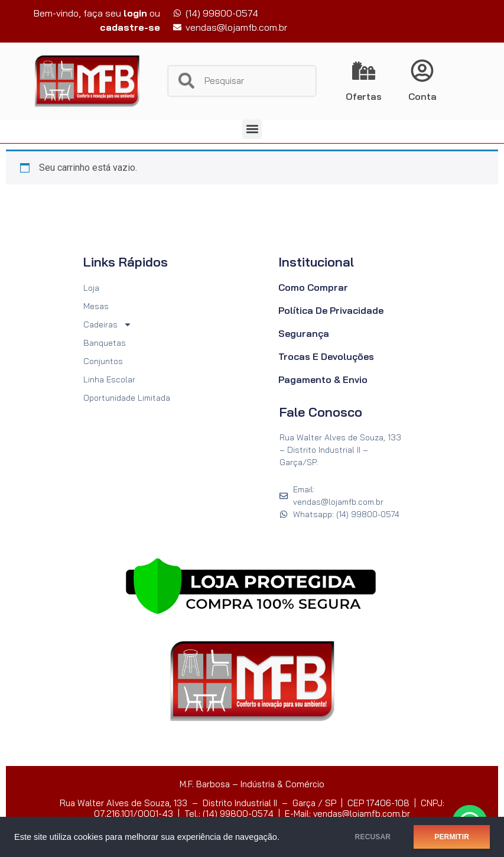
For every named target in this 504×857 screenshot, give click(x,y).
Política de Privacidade (331, 310)
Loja (91, 288)
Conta (422, 96)
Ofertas (364, 96)
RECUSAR (373, 837)
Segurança (304, 333)
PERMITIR (452, 837)
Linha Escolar (109, 379)
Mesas (96, 306)
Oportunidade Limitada (127, 398)
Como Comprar (313, 287)
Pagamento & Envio (323, 379)
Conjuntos (103, 361)
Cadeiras (108, 325)
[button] (252, 129)
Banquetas (105, 343)
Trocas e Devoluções (326, 356)
